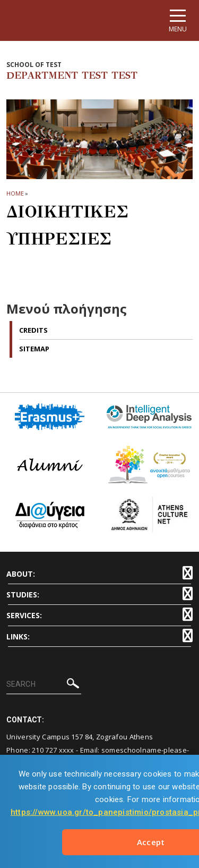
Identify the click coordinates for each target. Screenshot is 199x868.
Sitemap (34, 349)
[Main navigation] (178, 20)
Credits (33, 330)
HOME (15, 193)
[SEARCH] (44, 685)
